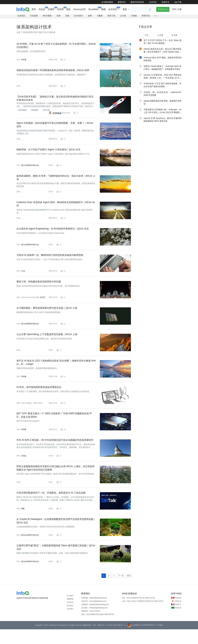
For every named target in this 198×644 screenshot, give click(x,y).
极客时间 (122, 2)
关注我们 (70, 624)
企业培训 (153, 2)
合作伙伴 (70, 617)
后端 (67, 17)
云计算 (123, 17)
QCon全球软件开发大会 (30, 170)
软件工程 (111, 17)
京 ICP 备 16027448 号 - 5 (116, 640)
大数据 (100, 17)
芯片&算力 (79, 17)
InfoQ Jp (178, 616)
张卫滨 (43, 305)
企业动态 (21, 17)
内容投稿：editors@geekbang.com (94, 613)
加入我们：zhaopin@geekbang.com (95, 622)
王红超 (24, 467)
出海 (58, 17)
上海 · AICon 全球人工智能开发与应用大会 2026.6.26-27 (143, 616)
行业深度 (34, 17)
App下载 (178, 2)
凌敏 (23, 522)
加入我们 (70, 620)
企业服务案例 (107, 2)
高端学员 (165, 2)
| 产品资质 (159, 640)
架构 (90, 17)
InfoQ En (178, 613)
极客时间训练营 (137, 2)
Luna (23, 278)
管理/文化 (146, 17)
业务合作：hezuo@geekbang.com (94, 616)
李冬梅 (24, 61)
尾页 (129, 590)
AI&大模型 (47, 17)
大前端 (134, 17)
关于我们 (70, 610)
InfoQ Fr (178, 619)
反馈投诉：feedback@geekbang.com (95, 619)
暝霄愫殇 (57, 116)
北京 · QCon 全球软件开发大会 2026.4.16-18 (138, 613)
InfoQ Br (178, 622)
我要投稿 (70, 614)
